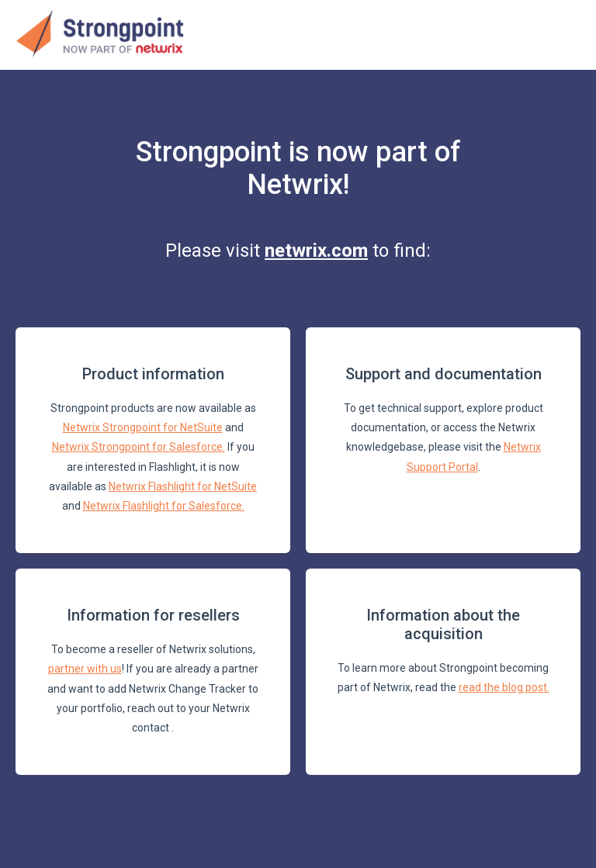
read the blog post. (504, 687)
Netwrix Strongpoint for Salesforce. (139, 447)
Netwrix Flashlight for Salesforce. (164, 506)
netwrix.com (316, 251)
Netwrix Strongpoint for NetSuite (143, 427)
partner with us (85, 669)
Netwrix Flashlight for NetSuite (183, 486)
